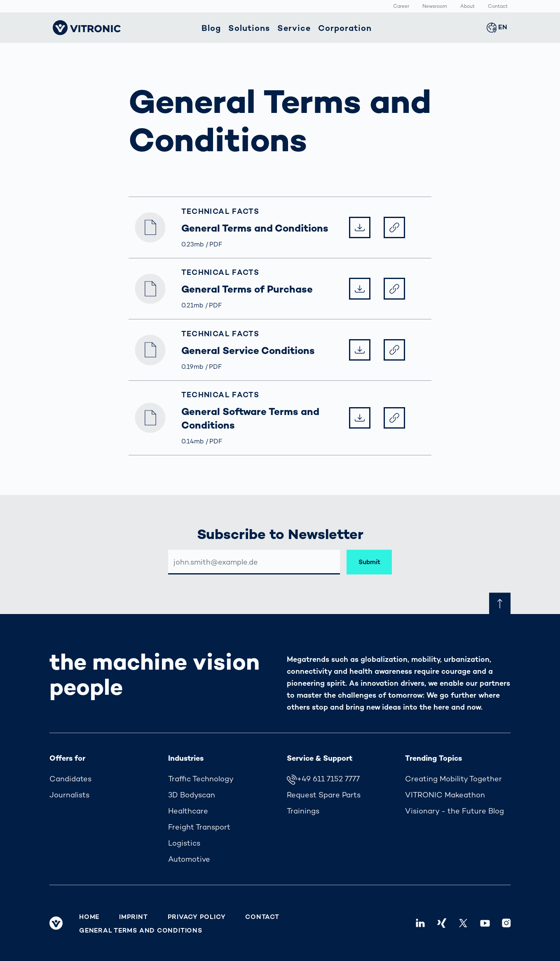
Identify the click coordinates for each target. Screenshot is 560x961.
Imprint (133, 917)
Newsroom (435, 7)
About (467, 7)
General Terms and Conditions (141, 931)
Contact (498, 7)
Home (89, 917)
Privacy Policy (197, 917)
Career (401, 7)
